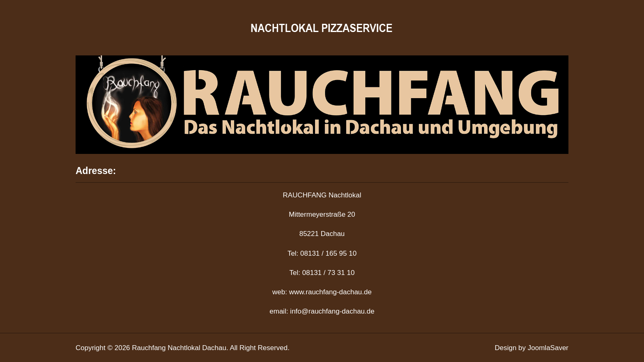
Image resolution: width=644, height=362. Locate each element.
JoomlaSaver (548, 348)
